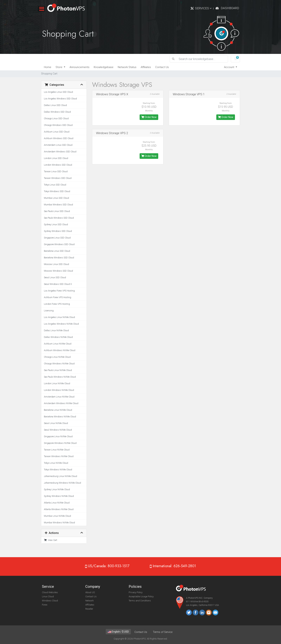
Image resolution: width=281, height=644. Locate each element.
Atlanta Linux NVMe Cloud (57, 503)
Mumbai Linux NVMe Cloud (57, 516)
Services (203, 8)
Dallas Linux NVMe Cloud (56, 330)
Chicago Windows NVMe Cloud (59, 364)
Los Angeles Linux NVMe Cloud (59, 317)
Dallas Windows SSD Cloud (57, 112)
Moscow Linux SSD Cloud (56, 264)
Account (229, 67)
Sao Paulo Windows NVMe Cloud (60, 377)
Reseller (89, 609)
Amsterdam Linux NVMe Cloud (59, 397)
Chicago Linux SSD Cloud (56, 118)
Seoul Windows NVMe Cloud (58, 430)
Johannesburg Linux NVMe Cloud (60, 476)
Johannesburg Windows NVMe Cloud (62, 483)
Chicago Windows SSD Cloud (58, 125)
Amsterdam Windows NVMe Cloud (61, 403)
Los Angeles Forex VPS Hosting (59, 291)
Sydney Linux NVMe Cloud (57, 489)
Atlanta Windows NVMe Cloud (59, 509)
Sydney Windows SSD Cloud (58, 231)
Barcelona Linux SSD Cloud (57, 251)
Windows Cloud (50, 601)
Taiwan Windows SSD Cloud (58, 178)
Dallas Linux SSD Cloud (55, 105)
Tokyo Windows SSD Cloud (57, 191)
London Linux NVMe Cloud (57, 383)
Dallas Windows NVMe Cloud (58, 337)
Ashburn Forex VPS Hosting (58, 297)
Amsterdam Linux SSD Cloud (58, 145)
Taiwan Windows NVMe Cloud (59, 456)
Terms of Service (163, 632)
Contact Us (162, 67)
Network (89, 601)
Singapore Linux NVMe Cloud (58, 436)
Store (59, 67)
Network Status (127, 67)
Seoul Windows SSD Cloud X (58, 284)
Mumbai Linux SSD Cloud (56, 198)
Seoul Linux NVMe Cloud (56, 423)
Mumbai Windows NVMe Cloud (59, 523)
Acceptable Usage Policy (141, 596)
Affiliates (146, 67)
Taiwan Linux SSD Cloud (56, 171)
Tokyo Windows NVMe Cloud (58, 470)
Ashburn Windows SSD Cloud (59, 138)
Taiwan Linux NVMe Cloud (57, 450)
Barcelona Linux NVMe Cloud (58, 410)
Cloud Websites (50, 592)
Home (48, 67)
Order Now (149, 117)
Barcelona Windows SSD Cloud (59, 258)
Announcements (79, 67)
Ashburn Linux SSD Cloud (57, 132)
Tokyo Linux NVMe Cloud (56, 463)
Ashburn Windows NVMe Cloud (60, 350)
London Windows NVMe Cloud (59, 390)
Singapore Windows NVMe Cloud (60, 443)
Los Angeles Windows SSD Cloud (60, 99)
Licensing (49, 311)
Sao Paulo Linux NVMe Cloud (58, 370)
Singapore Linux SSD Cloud (57, 238)
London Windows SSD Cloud (58, 165)
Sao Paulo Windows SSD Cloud (59, 218)
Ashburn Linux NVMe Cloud (58, 344)
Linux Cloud (48, 596)
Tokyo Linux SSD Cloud (55, 185)
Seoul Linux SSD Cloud (55, 277)
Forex (45, 605)
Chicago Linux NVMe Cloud (57, 357)
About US (90, 592)
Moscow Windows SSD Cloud (58, 271)
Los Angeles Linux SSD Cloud (58, 92)
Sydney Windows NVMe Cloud (59, 496)
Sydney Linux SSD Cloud (56, 224)
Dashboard (230, 8)
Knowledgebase (104, 67)
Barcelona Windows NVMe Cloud (60, 417)
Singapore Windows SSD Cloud (59, 244)
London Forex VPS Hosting (57, 304)
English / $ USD (118, 632)
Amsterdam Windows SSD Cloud (60, 152)
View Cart (51, 540)
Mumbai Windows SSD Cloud (58, 205)
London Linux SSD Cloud (56, 158)
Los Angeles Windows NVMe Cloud (61, 324)
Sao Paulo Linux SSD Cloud (57, 211)
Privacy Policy (136, 592)
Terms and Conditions (140, 601)
